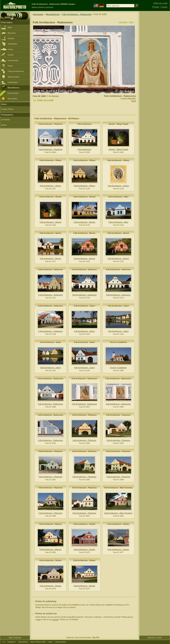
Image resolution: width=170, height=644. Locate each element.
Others (4, 125)
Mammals (12, 33)
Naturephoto (23, 642)
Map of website (15, 638)
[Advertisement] (155, 65)
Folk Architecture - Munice (50, 233)
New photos (12, 99)
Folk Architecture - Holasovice (50, 270)
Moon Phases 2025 (38, 642)
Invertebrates (13, 60)
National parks (14, 77)
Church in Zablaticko (118, 342)
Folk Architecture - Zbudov (84, 524)
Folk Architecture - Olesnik (51, 197)
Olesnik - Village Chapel (118, 124)
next (131, 22)
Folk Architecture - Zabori (84, 306)
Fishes (10, 49)
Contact (164, 7)
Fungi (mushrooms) (16, 71)
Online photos (13, 93)
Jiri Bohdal (5, 120)
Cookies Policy (7, 109)
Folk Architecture (84, 124)
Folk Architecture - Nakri (118, 197)
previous (123, 22)
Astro (51, 642)
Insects (11, 55)
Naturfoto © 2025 (155, 638)
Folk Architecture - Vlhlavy (50, 160)
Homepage (38, 14)
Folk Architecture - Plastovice (51, 124)
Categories (12, 642)
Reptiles (11, 38)
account (55, 619)
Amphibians (12, 44)
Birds (10, 27)
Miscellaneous (13, 88)
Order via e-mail (45, 100)
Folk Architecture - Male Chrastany (118, 488)
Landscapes (13, 82)
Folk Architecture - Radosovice (77, 14)
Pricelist (156, 7)
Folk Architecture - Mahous (51, 524)
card (39, 619)
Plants (10, 66)
